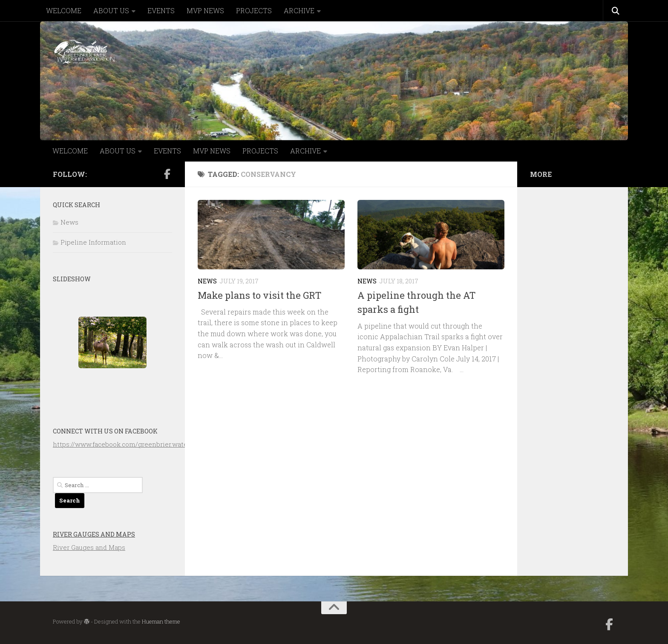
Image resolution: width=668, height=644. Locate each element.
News (207, 281)
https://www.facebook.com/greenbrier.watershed (129, 444)
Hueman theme (161, 621)
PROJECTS (254, 10)
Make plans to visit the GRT (260, 295)
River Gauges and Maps (94, 534)
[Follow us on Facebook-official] (167, 174)
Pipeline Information (93, 242)
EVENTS (161, 10)
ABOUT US (111, 10)
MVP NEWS (205, 10)
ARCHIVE (299, 10)
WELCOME (64, 10)
